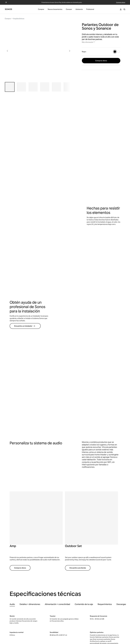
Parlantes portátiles (91, 572)
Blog (49, 589)
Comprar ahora (121, 2)
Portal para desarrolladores (71, 570)
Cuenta (12, 566)
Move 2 (106, 596)
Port (105, 613)
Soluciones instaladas (73, 566)
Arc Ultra (106, 572)
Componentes (89, 586)
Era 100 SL (107, 586)
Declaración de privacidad (42, 633)
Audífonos (88, 566)
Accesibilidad (56, 633)
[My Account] (121, 9)
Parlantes (88, 569)
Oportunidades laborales (56, 576)
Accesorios (88, 589)
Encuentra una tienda (78, 423)
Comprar (8, 19)
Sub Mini (106, 603)
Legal (29, 633)
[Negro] (115, 52)
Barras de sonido (90, 579)
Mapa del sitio (78, 633)
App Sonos (51, 593)
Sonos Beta (32, 566)
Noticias (50, 569)
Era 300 (106, 589)
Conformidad (67, 633)
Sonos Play (107, 566)
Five (105, 606)
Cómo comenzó (52, 586)
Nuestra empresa (53, 566)
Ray (104, 579)
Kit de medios (52, 572)
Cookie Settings (99, 633)
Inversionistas (52, 579)
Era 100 (106, 582)
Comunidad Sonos (16, 576)
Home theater (89, 576)
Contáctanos (14, 572)
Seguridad (88, 633)
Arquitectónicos (19, 19)
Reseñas (50, 596)
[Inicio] (8, 9)
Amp (105, 610)
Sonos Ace (107, 569)
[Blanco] (119, 52)
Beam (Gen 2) (108, 576)
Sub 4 (105, 599)
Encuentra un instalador (25, 182)
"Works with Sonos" (72, 574)
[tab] (12, 460)
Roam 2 (106, 593)
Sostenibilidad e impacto (56, 582)
